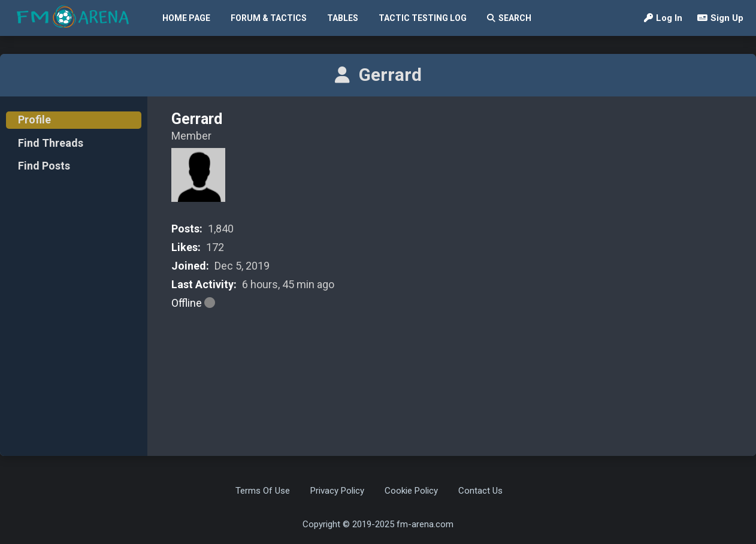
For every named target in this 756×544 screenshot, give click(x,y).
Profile (34, 120)
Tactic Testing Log (423, 18)
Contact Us (480, 491)
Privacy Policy (337, 491)
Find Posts (44, 166)
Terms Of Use (263, 491)
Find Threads (51, 143)
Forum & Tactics (269, 18)
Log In (663, 18)
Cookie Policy (411, 491)
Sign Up (720, 18)
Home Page (186, 18)
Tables (343, 18)
